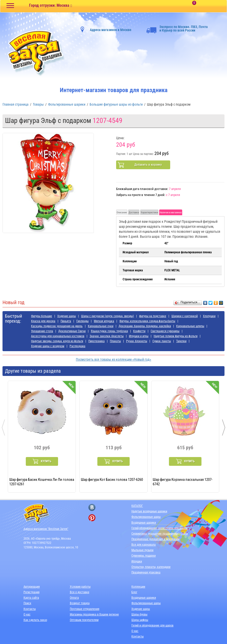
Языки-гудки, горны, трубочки (109, 331)
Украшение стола (42, 331)
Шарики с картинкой (185, 316)
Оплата (74, 598)
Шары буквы (139, 614)
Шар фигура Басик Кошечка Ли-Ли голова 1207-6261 (42, 482)
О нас (27, 614)
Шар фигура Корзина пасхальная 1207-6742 (183, 482)
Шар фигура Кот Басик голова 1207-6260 (112, 480)
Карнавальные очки (101, 326)
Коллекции (138, 587)
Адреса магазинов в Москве (111, 30)
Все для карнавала (144, 545)
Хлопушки (209, 316)
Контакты (30, 609)
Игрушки (137, 561)
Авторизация (32, 587)
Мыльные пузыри (142, 550)
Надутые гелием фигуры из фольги (176, 336)
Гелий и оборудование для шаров (152, 625)
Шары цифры (140, 620)
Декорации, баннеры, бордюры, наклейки (145, 326)
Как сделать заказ (35, 620)
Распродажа (77, 346)
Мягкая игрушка (104, 321)
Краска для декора (43, 321)
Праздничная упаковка (146, 572)
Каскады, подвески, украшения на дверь (57, 326)
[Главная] (34, 53)
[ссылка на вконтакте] (92, 507)
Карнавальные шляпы (190, 326)
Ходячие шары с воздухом (48, 346)
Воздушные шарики (144, 523)
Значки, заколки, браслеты (107, 336)
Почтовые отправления (85, 609)
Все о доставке (80, 592)
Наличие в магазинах (171, 212)
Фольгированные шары (146, 517)
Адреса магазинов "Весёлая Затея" (46, 529)
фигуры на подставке (153, 316)
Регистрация (32, 592)
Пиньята (66, 321)
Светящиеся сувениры (165, 331)
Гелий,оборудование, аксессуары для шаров (159, 528)
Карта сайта (31, 598)
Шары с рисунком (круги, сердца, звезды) (107, 316)
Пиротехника (96, 341)
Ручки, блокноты (137, 341)
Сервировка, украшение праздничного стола (160, 534)
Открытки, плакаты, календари (151, 567)
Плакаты (115, 341)
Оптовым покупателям (84, 620)
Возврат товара (80, 603)
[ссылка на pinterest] (92, 518)
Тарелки (181, 341)
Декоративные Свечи (72, 331)
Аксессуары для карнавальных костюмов (58, 336)
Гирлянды (82, 321)
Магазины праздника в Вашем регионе (94, 614)
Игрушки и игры (139, 336)
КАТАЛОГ (137, 506)
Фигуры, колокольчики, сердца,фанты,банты (147, 321)
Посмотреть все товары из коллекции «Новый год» (113, 359)
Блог (134, 592)
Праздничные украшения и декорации (155, 539)
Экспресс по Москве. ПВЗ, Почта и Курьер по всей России (177, 29)
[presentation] (3, 427)
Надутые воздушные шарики (149, 511)
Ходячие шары (67, 316)
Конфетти (139, 331)
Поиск (27, 603)
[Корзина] (203, 7)
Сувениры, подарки (144, 556)
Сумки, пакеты (162, 341)
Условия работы (80, 587)
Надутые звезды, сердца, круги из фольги (57, 341)
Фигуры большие (42, 316)
